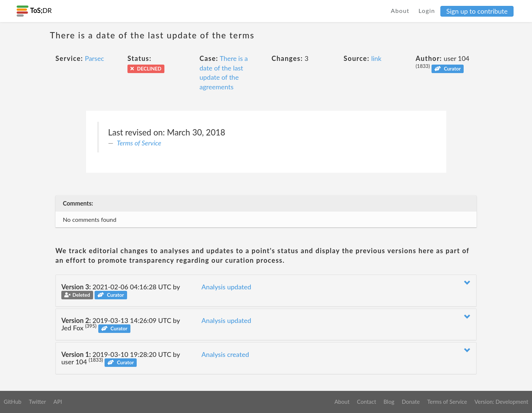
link (376, 58)
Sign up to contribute (477, 11)
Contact (366, 402)
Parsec (95, 58)
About (400, 11)
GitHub (13, 402)
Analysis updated (226, 287)
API (57, 402)
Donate (411, 402)
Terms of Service (139, 143)
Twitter (37, 402)
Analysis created (225, 354)
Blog (389, 402)
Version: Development (501, 402)
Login (427, 11)
